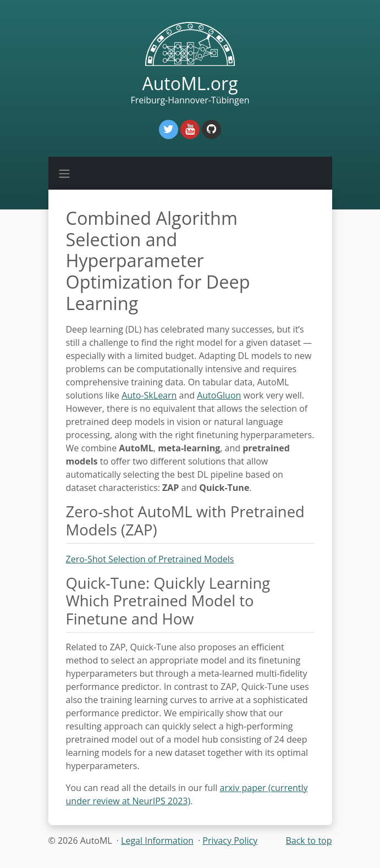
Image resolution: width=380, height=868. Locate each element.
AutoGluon (219, 395)
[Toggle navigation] (64, 173)
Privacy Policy (230, 841)
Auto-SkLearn (149, 395)
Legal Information (157, 841)
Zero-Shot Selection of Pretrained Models (150, 559)
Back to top (309, 841)
